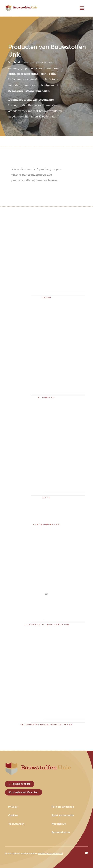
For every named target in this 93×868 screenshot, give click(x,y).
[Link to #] (82, 8)
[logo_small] (22, 6)
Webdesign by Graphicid (50, 853)
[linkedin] (87, 853)
